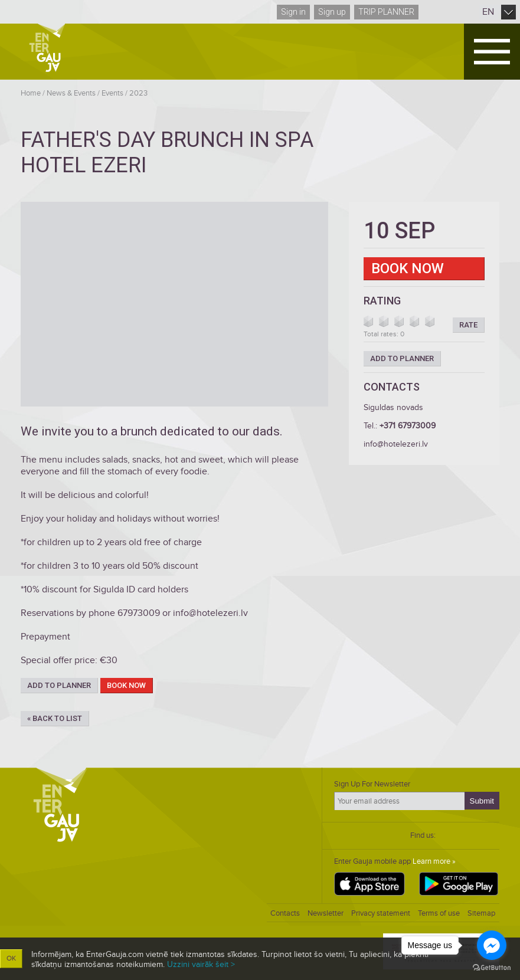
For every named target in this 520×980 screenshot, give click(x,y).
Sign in (293, 12)
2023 (138, 93)
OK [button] (11, 958)
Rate (468, 325)
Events (112, 93)
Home (31, 93)
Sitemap (481, 913)
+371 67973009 (408, 426)
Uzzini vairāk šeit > (201, 964)
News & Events (71, 93)
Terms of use (439, 913)
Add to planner (59, 685)
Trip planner (386, 12)
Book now (126, 685)
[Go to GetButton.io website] (492, 968)
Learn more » (434, 861)
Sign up (332, 12)
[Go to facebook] (492, 945)
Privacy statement (381, 913)
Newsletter (326, 913)
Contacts (285, 913)
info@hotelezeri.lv (396, 444)
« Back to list (55, 718)
